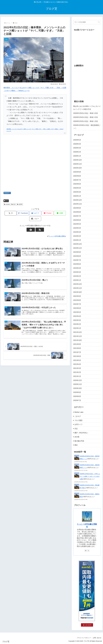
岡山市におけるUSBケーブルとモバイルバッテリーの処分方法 (87, 108)
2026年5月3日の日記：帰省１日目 (86, 121)
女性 (14, 204)
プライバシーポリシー (83, 638)
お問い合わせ (97, 638)
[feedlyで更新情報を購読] (33, 224)
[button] (62, 213)
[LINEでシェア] (51, 213)
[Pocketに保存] (41, 213)
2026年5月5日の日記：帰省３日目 (86, 113)
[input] (87, 22)
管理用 (20, 204)
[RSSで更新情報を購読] (38, 224)
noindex (7, 204)
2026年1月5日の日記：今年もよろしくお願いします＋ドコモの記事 (90, 476)
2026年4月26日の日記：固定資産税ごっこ (87, 127)
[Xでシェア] (9, 213)
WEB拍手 (7, 193)
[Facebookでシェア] (19, 213)
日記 (6, 201)
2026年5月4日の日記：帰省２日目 (86, 117)
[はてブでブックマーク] (30, 213)
